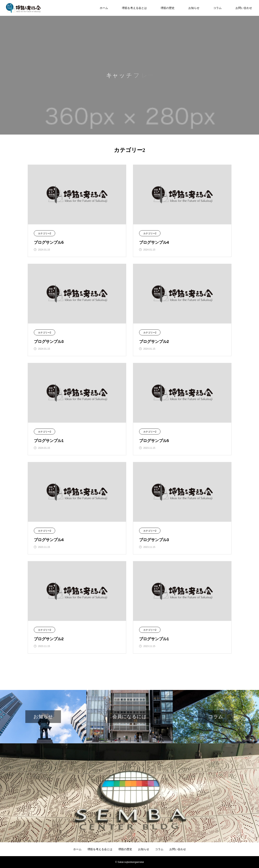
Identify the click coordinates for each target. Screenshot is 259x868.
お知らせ (194, 8)
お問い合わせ (244, 8)
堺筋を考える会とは (134, 8)
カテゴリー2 (45, 233)
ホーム (104, 8)
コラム (217, 8)
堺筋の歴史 (168, 8)
